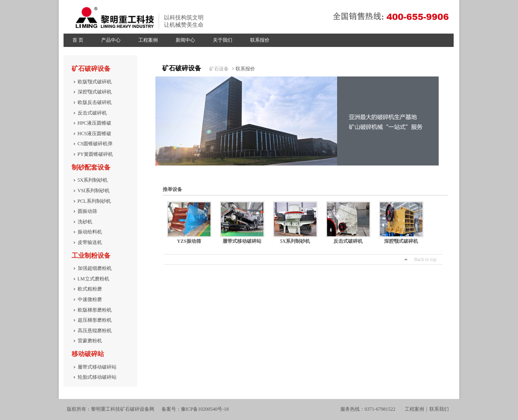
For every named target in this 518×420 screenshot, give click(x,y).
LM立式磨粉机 (93, 279)
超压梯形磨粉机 (95, 320)
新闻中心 (185, 40)
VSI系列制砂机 (94, 191)
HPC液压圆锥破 (94, 123)
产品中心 (111, 40)
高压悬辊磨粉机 (95, 331)
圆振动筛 (87, 211)
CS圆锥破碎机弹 (95, 144)
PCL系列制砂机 (94, 201)
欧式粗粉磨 (90, 289)
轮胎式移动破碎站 (97, 377)
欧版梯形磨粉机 (95, 310)
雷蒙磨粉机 (90, 341)
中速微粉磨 (90, 299)
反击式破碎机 (92, 113)
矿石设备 (219, 69)
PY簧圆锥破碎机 (95, 154)
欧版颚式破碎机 (95, 82)
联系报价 (260, 40)
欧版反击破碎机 (95, 102)
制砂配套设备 (91, 167)
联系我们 (439, 409)
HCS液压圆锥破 (94, 134)
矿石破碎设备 (91, 69)
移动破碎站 (88, 354)
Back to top (425, 259)
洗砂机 (85, 222)
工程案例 (148, 40)
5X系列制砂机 (93, 180)
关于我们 (223, 40)
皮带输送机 (90, 242)
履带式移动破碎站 (97, 367)
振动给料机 (90, 232)
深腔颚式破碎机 (95, 92)
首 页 (78, 40)
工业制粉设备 (91, 256)
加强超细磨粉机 (95, 268)
